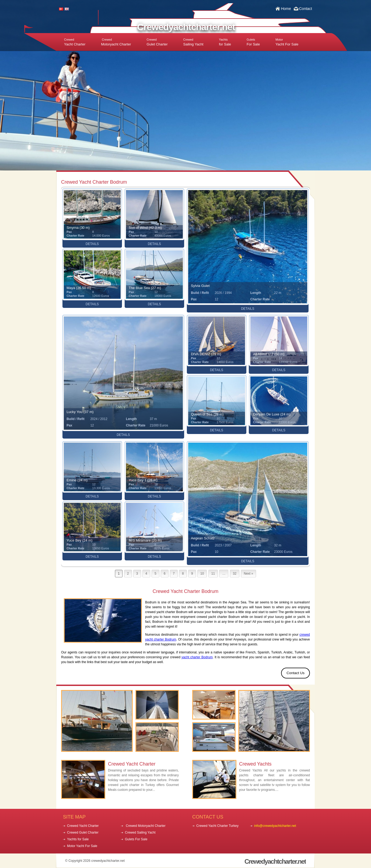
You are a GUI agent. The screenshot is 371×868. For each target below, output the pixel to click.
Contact (306, 9)
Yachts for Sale (78, 839)
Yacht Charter (75, 42)
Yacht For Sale (287, 42)
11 (213, 574)
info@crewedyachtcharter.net (275, 826)
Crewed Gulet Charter (83, 833)
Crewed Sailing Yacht (140, 833)
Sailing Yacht (193, 42)
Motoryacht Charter (116, 42)
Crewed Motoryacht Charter (145, 826)
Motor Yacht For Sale (82, 846)
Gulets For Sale (136, 839)
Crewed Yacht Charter (132, 764)
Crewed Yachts (255, 764)
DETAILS (92, 244)
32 (235, 574)
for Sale (225, 42)
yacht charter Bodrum (197, 657)
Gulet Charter (157, 42)
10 (202, 574)
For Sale (253, 42)
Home (286, 9)
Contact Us (295, 673)
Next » (249, 574)
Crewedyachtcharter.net (186, 27)
